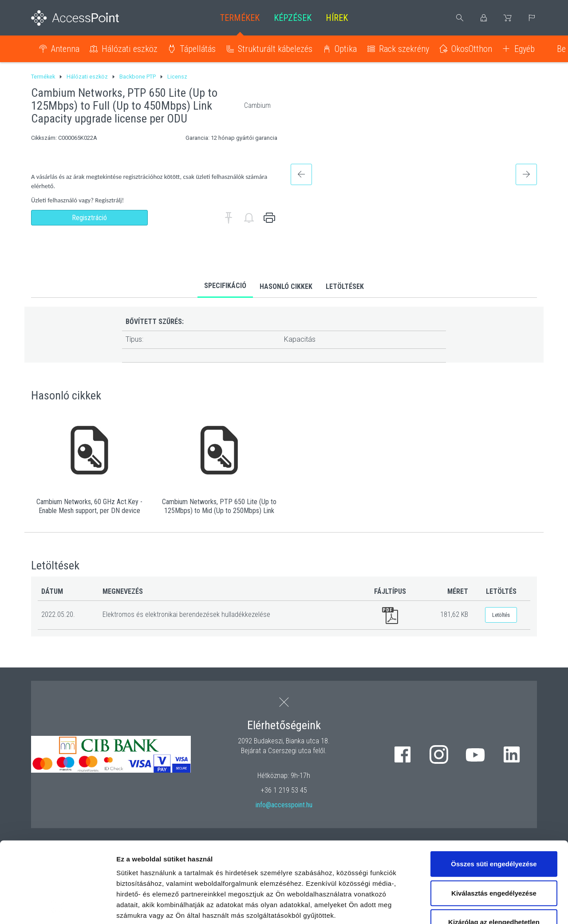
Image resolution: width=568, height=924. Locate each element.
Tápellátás (198, 49)
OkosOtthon (472, 49)
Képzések (293, 18)
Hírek (337, 18)
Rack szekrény (404, 49)
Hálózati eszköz (130, 49)
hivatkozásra (271, 861)
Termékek (240, 18)
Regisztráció (89, 218)
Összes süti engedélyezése (494, 788)
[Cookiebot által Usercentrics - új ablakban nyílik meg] (57, 907)
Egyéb (525, 49)
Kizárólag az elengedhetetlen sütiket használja (494, 852)
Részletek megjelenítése (504, 906)
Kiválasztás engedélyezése (494, 817)
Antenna (65, 49)
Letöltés (501, 615)
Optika (346, 49)
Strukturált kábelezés (275, 49)
